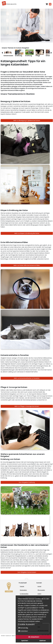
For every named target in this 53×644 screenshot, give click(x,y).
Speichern (25, 641)
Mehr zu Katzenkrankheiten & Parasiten (27, 378)
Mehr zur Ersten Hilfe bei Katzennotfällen (27, 265)
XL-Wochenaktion (24, 594)
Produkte (22, 586)
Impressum (8, 636)
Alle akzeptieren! (34, 637)
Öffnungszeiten (41, 590)
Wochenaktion (23, 590)
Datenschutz (15, 636)
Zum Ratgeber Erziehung (27, 482)
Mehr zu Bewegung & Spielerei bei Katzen (27, 120)
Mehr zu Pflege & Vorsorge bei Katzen (27, 406)
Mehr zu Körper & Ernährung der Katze (27, 233)
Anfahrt (39, 594)
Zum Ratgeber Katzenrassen (27, 572)
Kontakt (39, 586)
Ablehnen (43, 641)
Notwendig (23, 628)
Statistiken (23, 631)
